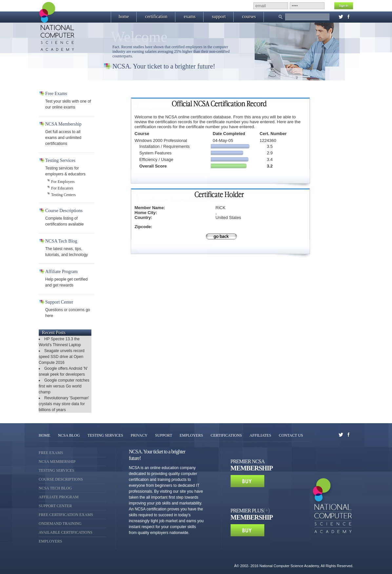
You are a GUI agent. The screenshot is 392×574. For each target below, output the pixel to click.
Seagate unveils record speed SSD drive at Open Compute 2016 (62, 357)
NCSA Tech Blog (55, 488)
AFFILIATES (260, 435)
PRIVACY (139, 435)
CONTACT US (291, 435)
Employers (50, 541)
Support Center (55, 506)
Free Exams (51, 453)
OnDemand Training (60, 524)
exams (190, 17)
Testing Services (57, 470)
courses (249, 17)
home (124, 17)
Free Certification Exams (66, 515)
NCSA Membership (57, 462)
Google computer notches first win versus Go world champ (64, 386)
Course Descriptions (61, 479)
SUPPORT (164, 435)
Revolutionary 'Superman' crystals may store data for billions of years (64, 404)
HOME (44, 435)
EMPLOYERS (191, 435)
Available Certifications (66, 532)
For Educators (62, 188)
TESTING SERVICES (106, 435)
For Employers (63, 182)
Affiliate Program (59, 497)
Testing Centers (63, 195)
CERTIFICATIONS (226, 435)
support (219, 17)
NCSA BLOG (69, 435)
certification (156, 17)
